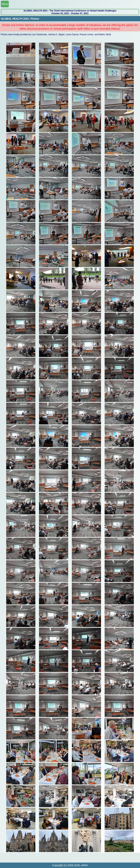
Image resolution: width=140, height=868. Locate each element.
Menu (5, 4)
